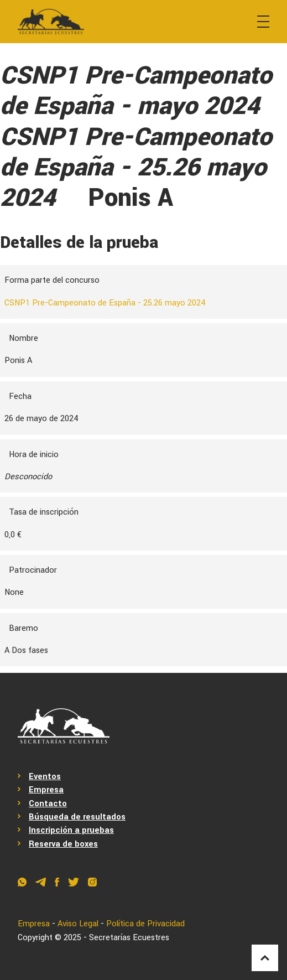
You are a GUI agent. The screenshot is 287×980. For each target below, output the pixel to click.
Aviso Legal (78, 924)
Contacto (48, 804)
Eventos (45, 777)
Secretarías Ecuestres (129, 938)
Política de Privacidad (145, 924)
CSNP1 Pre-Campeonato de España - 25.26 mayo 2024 (105, 303)
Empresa (46, 790)
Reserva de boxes (63, 844)
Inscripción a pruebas (71, 830)
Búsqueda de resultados (77, 817)
